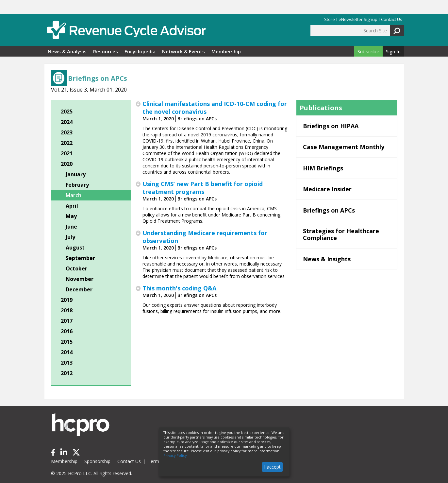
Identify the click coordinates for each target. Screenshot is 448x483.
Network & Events (183, 51)
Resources (106, 51)
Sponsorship (97, 461)
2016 (67, 331)
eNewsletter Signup (358, 19)
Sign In (393, 51)
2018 (67, 310)
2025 (67, 112)
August (75, 248)
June (71, 227)
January (76, 174)
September (80, 258)
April (72, 206)
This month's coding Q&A (179, 288)
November (80, 279)
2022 (67, 143)
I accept (272, 467)
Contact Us (392, 19)
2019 (67, 300)
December (79, 289)
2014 (67, 352)
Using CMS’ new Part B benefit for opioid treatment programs (203, 188)
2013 (67, 363)
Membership (226, 51)
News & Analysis (67, 51)
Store (330, 19)
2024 (67, 122)
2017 (67, 321)
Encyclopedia (140, 51)
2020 (67, 164)
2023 (67, 132)
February (77, 185)
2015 (67, 342)
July (70, 237)
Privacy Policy (175, 456)
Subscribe (368, 51)
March (74, 195)
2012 (67, 373)
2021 (67, 153)
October (76, 268)
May (71, 216)
